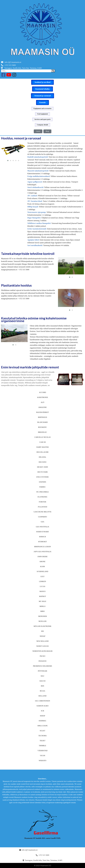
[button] (8, 161)
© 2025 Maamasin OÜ (43, 865)
